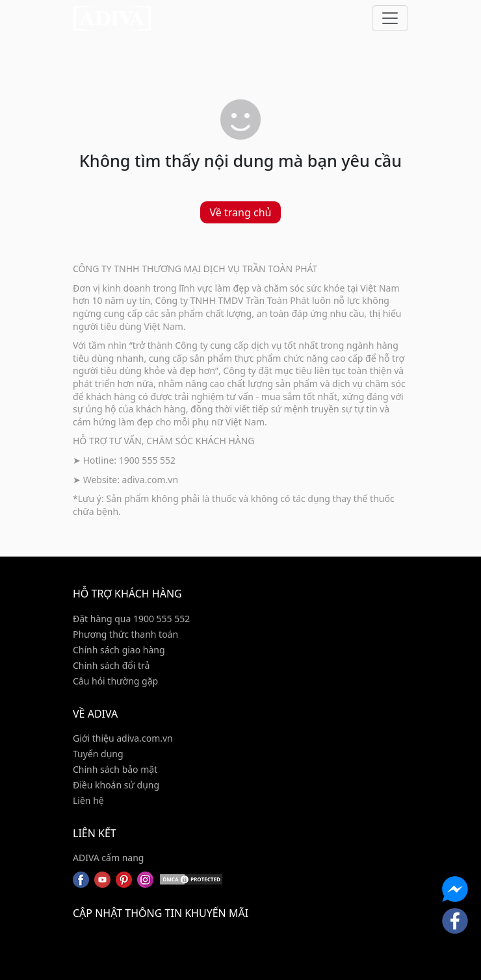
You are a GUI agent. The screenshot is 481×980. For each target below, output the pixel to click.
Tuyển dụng (98, 754)
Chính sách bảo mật (115, 769)
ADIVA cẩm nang (108, 858)
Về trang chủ (241, 212)
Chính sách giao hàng (119, 650)
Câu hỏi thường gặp (115, 681)
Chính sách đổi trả (111, 665)
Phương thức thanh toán (125, 634)
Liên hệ (88, 800)
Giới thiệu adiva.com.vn (123, 738)
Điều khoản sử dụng (116, 785)
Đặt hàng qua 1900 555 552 (131, 619)
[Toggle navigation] (390, 18)
